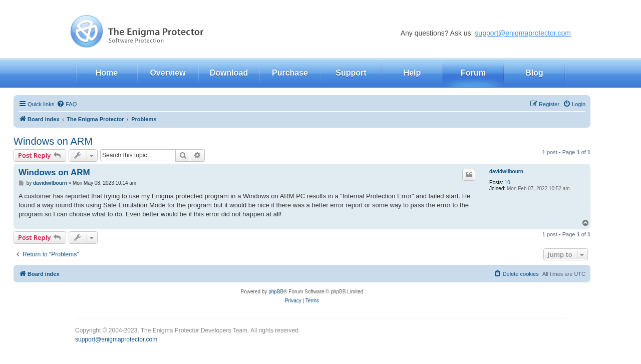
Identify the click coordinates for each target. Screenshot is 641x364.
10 (508, 183)
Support (351, 73)
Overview (168, 73)
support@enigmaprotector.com (523, 33)
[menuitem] (67, 104)
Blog (534, 73)
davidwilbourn (506, 171)
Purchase (290, 73)
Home (107, 73)
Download (229, 73)
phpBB (276, 292)
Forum (473, 73)
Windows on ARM (53, 141)
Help (412, 73)
